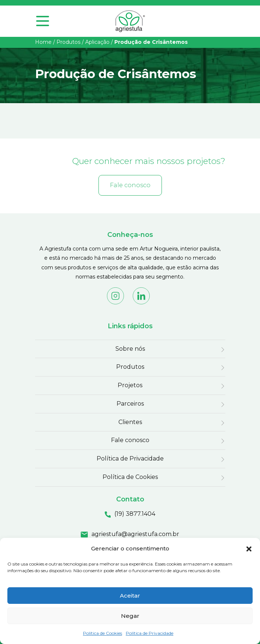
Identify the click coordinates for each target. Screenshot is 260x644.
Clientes (130, 422)
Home (43, 42)
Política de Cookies (103, 633)
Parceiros (130, 404)
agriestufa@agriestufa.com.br (135, 534)
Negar (130, 616)
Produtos (68, 42)
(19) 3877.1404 (135, 514)
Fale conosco (130, 185)
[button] (249, 549)
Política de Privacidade (150, 633)
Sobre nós (130, 349)
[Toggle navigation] (43, 27)
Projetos (130, 385)
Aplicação (97, 42)
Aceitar (130, 596)
